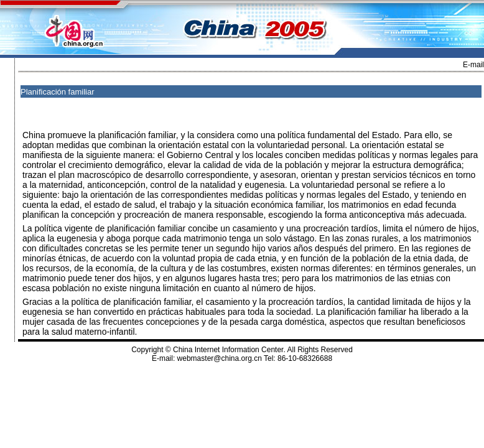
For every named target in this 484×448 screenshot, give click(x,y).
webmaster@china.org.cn (220, 358)
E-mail (473, 65)
